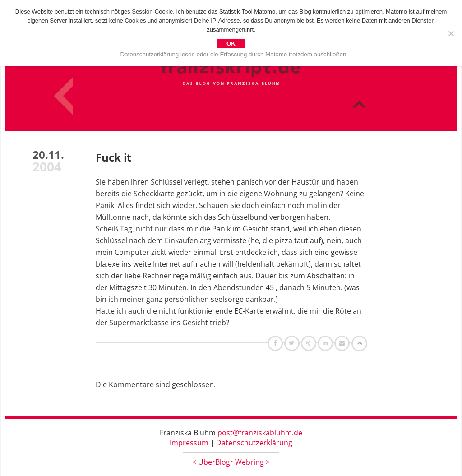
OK (231, 44)
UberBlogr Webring (231, 462)
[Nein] (451, 33)
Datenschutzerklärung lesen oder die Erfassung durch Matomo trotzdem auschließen (233, 54)
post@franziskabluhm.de (260, 433)
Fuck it (113, 157)
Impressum (189, 443)
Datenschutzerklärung (254, 443)
